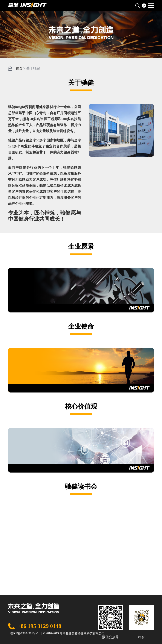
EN (144, 6)
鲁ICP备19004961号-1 (24, 633)
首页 (19, 68)
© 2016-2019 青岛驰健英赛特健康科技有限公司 (74, 633)
